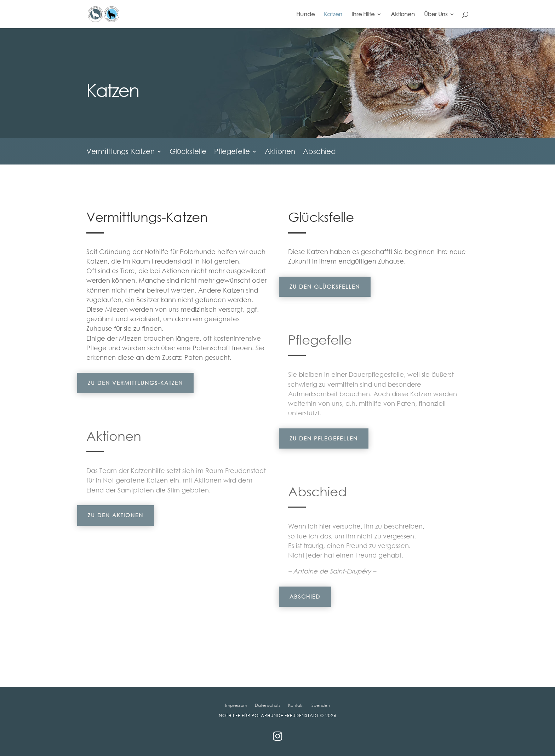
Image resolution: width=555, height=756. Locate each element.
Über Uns (436, 15)
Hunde (305, 15)
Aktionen (403, 15)
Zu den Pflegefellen (303, 438)
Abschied (319, 152)
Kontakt (296, 705)
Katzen (333, 15)
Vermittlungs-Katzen (121, 152)
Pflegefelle (232, 152)
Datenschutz (268, 705)
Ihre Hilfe (363, 15)
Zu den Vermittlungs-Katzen (115, 383)
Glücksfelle (188, 152)
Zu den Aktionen (95, 515)
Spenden (321, 705)
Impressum (236, 705)
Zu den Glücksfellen (304, 287)
